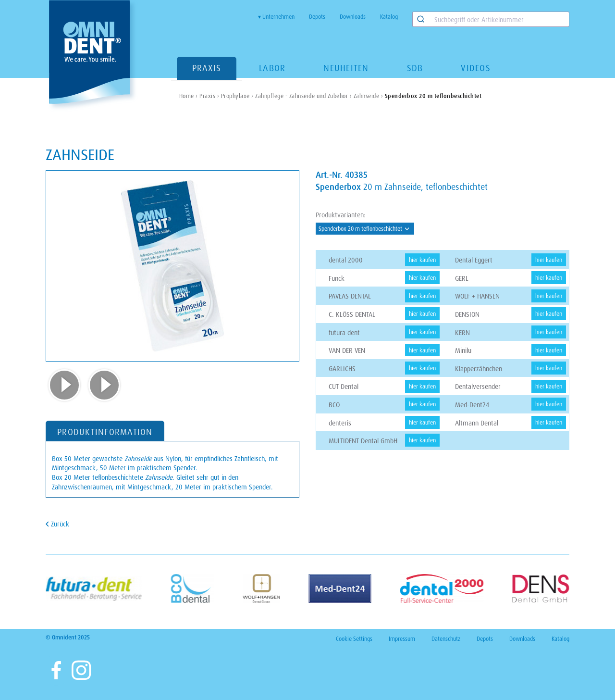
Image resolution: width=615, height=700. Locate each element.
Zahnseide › (369, 96)
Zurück (59, 524)
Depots (317, 17)
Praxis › (209, 96)
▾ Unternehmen (276, 17)
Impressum (402, 639)
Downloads (353, 17)
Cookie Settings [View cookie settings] (354, 639)
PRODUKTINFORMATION (105, 432)
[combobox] (491, 19)
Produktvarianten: (341, 215)
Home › (189, 96)
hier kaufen (422, 260)
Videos (476, 68)
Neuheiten (346, 68)
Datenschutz (446, 639)
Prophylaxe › (237, 96)
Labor (272, 68)
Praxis (207, 68)
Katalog (389, 17)
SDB (415, 68)
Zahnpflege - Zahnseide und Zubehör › (303, 96)
